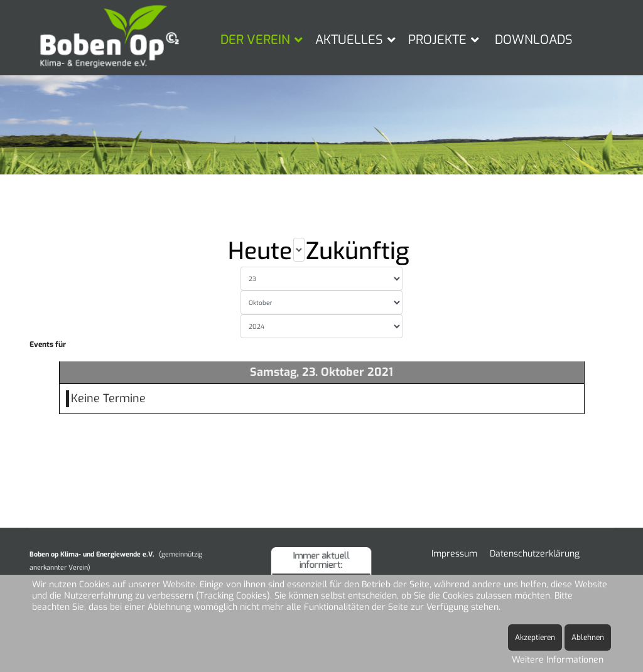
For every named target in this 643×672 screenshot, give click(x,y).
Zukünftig (358, 251)
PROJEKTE (437, 40)
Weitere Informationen (558, 660)
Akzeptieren (535, 637)
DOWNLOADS (534, 40)
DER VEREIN (255, 40)
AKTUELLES (349, 40)
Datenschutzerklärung (535, 554)
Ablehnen (588, 637)
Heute (260, 251)
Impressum (454, 554)
